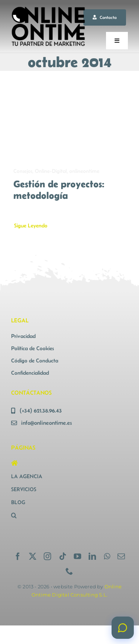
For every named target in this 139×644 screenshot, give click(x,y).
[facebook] (18, 556)
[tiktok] (63, 556)
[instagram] (47, 556)
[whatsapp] (107, 556)
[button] (39, 515)
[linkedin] (92, 556)
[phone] (69, 571)
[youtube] (77, 556)
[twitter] (33, 556)
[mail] (121, 556)
